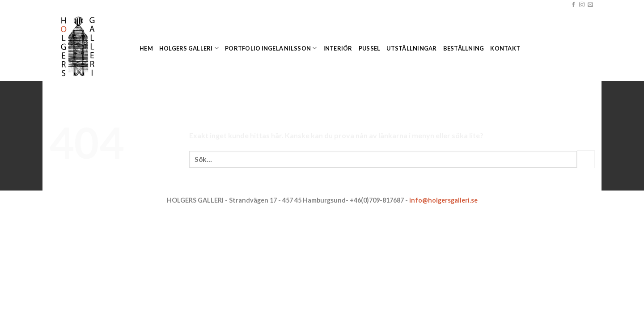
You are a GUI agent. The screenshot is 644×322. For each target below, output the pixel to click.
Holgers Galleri (189, 48)
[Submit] (586, 159)
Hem (146, 48)
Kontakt (505, 48)
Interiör (338, 48)
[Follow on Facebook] (573, 5)
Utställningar (411, 48)
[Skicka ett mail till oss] (590, 5)
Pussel (370, 48)
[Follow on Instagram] (582, 5)
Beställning (464, 48)
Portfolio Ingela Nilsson (271, 48)
